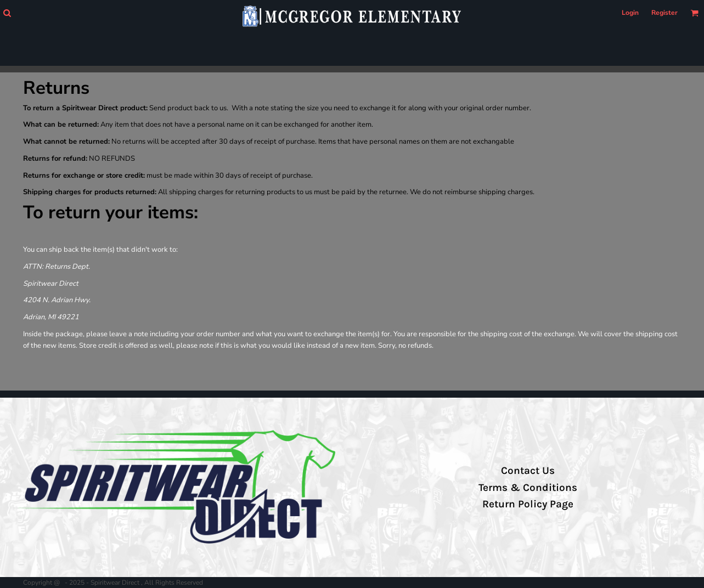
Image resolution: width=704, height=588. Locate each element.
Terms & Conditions (528, 488)
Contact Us (528, 471)
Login (630, 13)
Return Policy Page (528, 504)
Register (664, 13)
